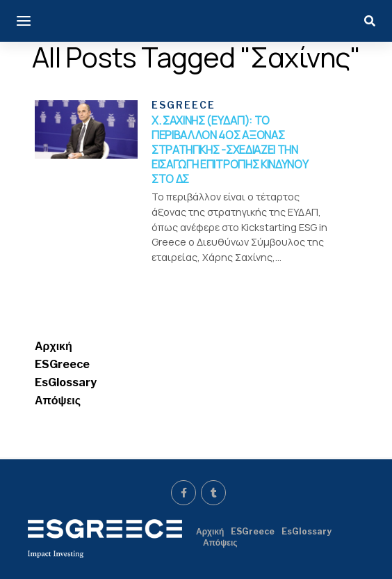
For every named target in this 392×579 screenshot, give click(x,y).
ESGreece (62, 364)
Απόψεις (58, 400)
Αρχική (54, 346)
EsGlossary (66, 382)
